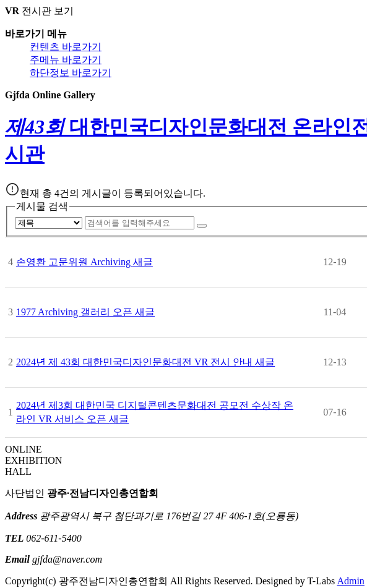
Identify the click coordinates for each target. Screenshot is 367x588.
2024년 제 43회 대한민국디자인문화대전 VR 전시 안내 (145, 362)
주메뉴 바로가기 (66, 60)
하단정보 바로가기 (71, 73)
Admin (350, 581)
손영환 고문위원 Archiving (84, 262)
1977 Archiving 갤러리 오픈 (85, 312)
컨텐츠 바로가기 (66, 47)
